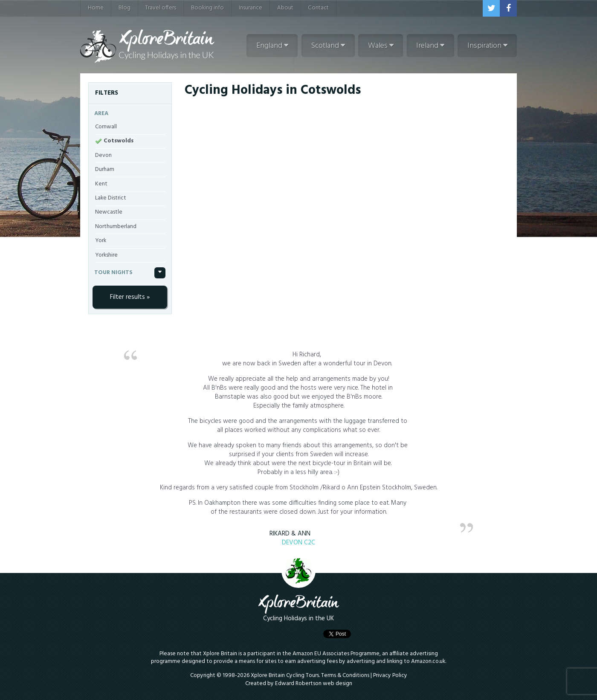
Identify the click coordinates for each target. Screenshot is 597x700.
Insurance (251, 8)
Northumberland (116, 227)
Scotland (328, 46)
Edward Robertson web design (314, 684)
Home (96, 8)
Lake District (111, 198)
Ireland (430, 46)
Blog (125, 8)
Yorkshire (106, 255)
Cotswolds (119, 141)
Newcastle (109, 212)
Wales (381, 46)
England (272, 46)
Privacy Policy (390, 675)
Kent (101, 184)
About (285, 8)
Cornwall (106, 127)
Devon (103, 155)
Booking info (207, 8)
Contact (318, 8)
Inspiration (487, 46)
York (101, 241)
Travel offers (161, 8)
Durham (105, 169)
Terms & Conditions (345, 675)
